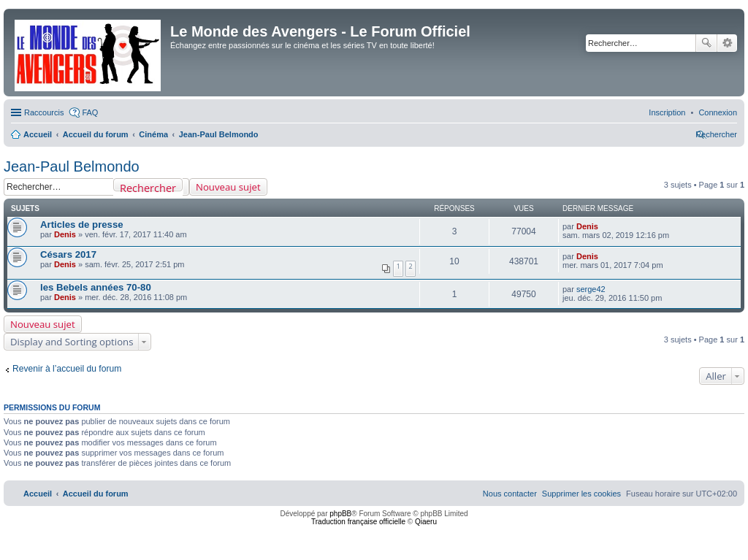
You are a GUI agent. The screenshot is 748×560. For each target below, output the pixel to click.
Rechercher (706, 43)
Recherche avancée (727, 43)
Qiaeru (426, 522)
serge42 (591, 289)
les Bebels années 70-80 (96, 287)
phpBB (340, 514)
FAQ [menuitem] (90, 112)
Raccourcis (44, 112)
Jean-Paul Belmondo (72, 166)
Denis (65, 234)
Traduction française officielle (358, 522)
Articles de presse (82, 225)
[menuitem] (718, 112)
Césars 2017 (68, 254)
